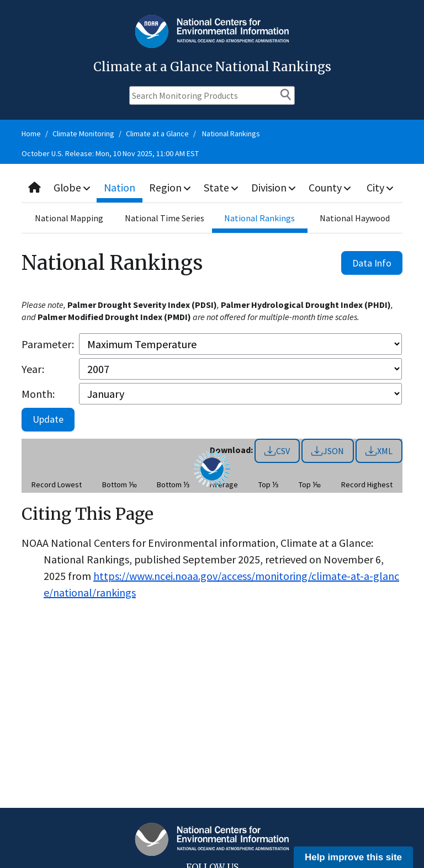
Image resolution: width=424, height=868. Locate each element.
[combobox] (212, 188)
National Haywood (355, 218)
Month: (38, 394)
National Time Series (165, 218)
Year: (33, 369)
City (380, 187)
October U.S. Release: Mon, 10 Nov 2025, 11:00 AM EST (110, 153)
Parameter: (48, 344)
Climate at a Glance (157, 134)
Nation (120, 187)
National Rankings (231, 134)
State (221, 187)
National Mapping (69, 218)
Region (170, 187)
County (330, 187)
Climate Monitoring (83, 134)
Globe (73, 187)
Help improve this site (353, 857)
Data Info (372, 263)
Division (274, 187)
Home (31, 134)
